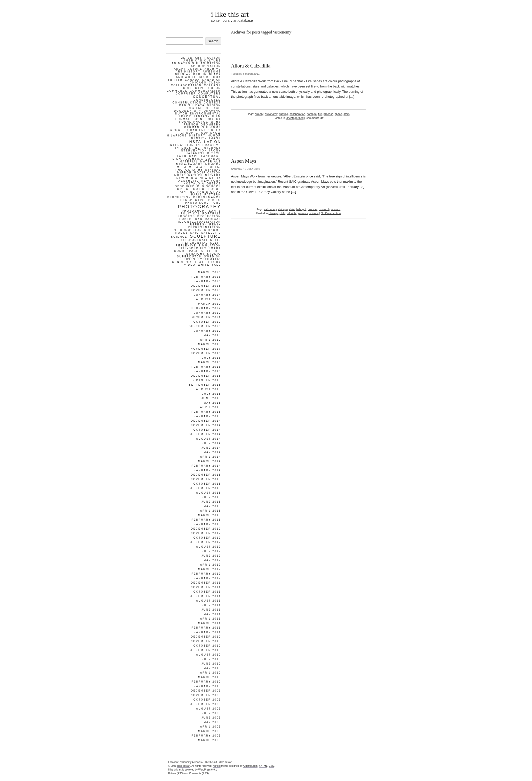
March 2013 (209, 515)
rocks (182, 233)
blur (204, 77)
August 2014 (208, 439)
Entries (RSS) (176, 773)
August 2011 (208, 601)
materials (211, 162)
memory (213, 164)
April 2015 (210, 407)
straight (196, 254)
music (180, 175)
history (197, 136)
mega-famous (189, 164)
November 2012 (206, 533)
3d (190, 58)
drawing (212, 111)
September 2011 (205, 596)
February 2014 (206, 466)
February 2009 (206, 736)
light (178, 159)
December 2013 (206, 475)
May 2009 (212, 722)
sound (178, 251)
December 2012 (206, 529)
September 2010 (205, 650)
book (216, 77)
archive (213, 69)
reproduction (187, 230)
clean (215, 83)
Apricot (217, 766)
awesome (212, 72)
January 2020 (208, 331)
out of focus (207, 189)
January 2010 (208, 686)
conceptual (207, 97)
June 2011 (211, 610)
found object (207, 119)
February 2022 (206, 308)
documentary (188, 111)
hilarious (177, 136)
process (328, 114)
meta (182, 167)
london (213, 159)
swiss (190, 259)
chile (292, 209)
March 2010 (209, 677)
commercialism (205, 91)
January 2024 (208, 295)
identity (198, 138)
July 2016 (211, 358)
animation (211, 63)
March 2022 (209, 304)
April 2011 (210, 619)
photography (199, 207)
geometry (211, 125)
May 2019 (212, 335)
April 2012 (210, 565)
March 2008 (209, 740)
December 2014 (206, 421)
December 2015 (206, 376)
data (200, 105)
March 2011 (209, 623)
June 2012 (211, 556)
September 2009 (205, 704)
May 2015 (212, 403)
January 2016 (208, 371)
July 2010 (211, 659)
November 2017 (206, 349)
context (212, 103)
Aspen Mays (244, 161)
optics (184, 189)
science (336, 209)
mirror (185, 173)
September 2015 (205, 385)
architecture (188, 69)
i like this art (230, 14)
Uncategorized (295, 118)
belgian (183, 74)
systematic (209, 259)
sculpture (205, 236)
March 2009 (209, 731)
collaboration (297, 114)
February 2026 (206, 277)
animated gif (185, 63)
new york (211, 181)
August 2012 (208, 547)
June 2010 (211, 664)
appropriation (206, 66)
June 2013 (211, 502)
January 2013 (208, 524)
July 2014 (211, 443)
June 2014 (211, 448)
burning (283, 114)
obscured (185, 186)
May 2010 (212, 668)
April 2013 (210, 511)
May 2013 (212, 506)
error (185, 116)
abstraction (208, 58)
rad (199, 219)
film (217, 116)
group (187, 133)
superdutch (189, 257)
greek (215, 130)
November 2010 (206, 641)
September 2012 (205, 542)
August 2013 (208, 493)
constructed (207, 100)
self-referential (202, 241)
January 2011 (208, 632)
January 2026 (208, 281)
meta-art (198, 167)
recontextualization (199, 222)
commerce (177, 91)
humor (214, 136)
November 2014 (206, 425)
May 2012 (212, 560)
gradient (197, 130)
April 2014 (210, 457)
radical (213, 219)
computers (210, 94)
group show (208, 133)
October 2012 (207, 538)
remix (215, 225)
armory (259, 114)
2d (184, 58)
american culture (202, 61)
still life (211, 251)
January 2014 (208, 470)
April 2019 (210, 340)
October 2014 (207, 430)
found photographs (200, 122)
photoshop (193, 211)
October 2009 (207, 700)
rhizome (213, 230)
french (191, 125)
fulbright (301, 209)
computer (186, 94)
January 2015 (208, 416)
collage (212, 85)
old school (209, 186)
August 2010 (208, 655)
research (324, 209)
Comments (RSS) (199, 773)
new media (187, 178)
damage (312, 114)
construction (187, 103)
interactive (209, 145)
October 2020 (207, 322)
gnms (216, 127)
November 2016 (206, 353)
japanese (196, 153)
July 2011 (211, 605)
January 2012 (208, 578)
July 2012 (211, 551)
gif (205, 127)
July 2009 (211, 713)
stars (346, 114)
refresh (199, 225)
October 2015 (207, 380)
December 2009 (206, 691)
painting (186, 192)
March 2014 (209, 461)
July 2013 (211, 497)
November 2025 (206, 290)
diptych (213, 108)
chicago (283, 209)
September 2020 (205, 326)
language (211, 156)
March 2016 (209, 362)
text (199, 262)
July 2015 (211, 394)
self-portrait (193, 240)
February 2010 (206, 682)
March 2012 (209, 569)
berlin (200, 74)
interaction (181, 145)
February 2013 (206, 520)
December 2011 (206, 583)
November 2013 (206, 479)
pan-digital (209, 192)
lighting (195, 159)
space (338, 114)
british (175, 80)
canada (192, 80)
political (190, 214)
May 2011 (212, 614)
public (186, 219)
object (214, 184)
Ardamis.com (250, 766)
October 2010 (207, 646)
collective (194, 88)
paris (197, 195)
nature (195, 175)
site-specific (193, 248)
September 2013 (205, 488)
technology (180, 262)
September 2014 (205, 434)
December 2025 (206, 286)
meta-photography (198, 168)
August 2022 (208, 299)
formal (183, 119)
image (215, 138)
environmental (205, 114)
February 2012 (206, 574)
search (213, 41)
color (215, 88)
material (189, 162)
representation (204, 227)
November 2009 (206, 695)
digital (195, 108)
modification (207, 173)
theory (214, 262)
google (177, 130)
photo (215, 200)
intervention (193, 151)
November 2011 (206, 587)
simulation (210, 246)
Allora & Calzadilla (251, 66)
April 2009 (210, 727)
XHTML (263, 766)
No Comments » (331, 213)
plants (214, 211)
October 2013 (207, 484)
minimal (213, 170)
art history (188, 72)
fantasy (202, 116)
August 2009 (208, 709)
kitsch (214, 153)
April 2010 (210, 673)
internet (212, 148)
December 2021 (206, 317)
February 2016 (206, 367)
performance (207, 197)
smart (215, 248)
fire (320, 114)
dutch (181, 114)
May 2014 (212, 452)
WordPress (204, 770)
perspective (193, 200)
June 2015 (211, 398)
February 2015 (206, 412)
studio (214, 254)
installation (204, 142)
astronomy (271, 114)
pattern (213, 195)
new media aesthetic (200, 179)
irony (215, 151)
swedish (212, 257)
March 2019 (209, 344)
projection (209, 216)
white (204, 265)
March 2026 (209, 272)
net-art (213, 175)
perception (179, 197)
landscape (188, 156)
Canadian (211, 80)
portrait (212, 214)
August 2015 (208, 389)
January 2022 (208, 313)
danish (186, 105)
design (214, 105)
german (192, 127)
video (190, 265)
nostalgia (194, 184)
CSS (271, 766)
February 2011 (206, 628)
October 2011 (207, 592)
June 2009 (211, 718)
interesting (188, 148)
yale (216, 265)
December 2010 (206, 637)
